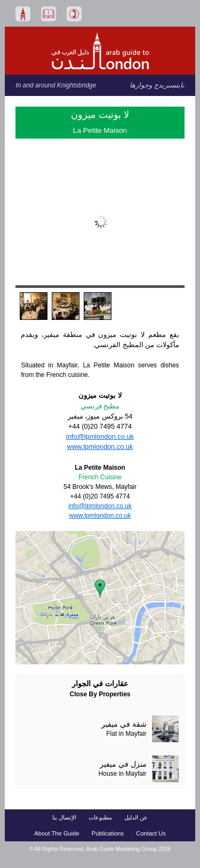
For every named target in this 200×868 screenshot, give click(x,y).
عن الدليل (136, 817)
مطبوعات (100, 817)
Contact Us (151, 833)
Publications (108, 833)
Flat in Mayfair (126, 734)
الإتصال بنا (64, 817)
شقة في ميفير (124, 724)
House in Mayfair (123, 774)
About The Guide (57, 833)
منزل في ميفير (123, 764)
